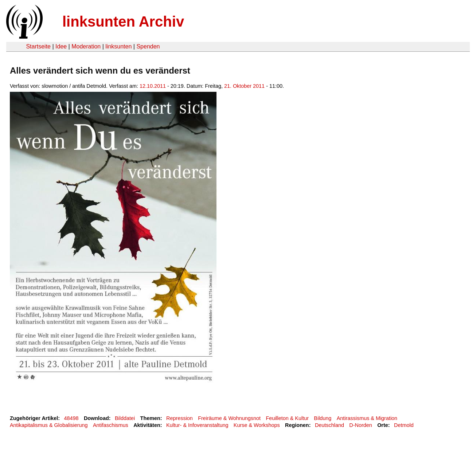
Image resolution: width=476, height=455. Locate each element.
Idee (61, 46)
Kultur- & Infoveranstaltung (197, 425)
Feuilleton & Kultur (287, 418)
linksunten (118, 46)
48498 (71, 418)
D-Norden (360, 425)
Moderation (86, 46)
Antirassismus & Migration (367, 418)
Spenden (148, 46)
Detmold (404, 425)
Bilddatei (125, 418)
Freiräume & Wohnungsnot (229, 418)
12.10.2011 (153, 86)
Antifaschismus (111, 425)
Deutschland (329, 425)
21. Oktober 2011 (244, 86)
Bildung (323, 418)
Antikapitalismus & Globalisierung (49, 425)
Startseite (38, 46)
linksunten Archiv (123, 21)
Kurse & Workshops (257, 425)
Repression (180, 418)
